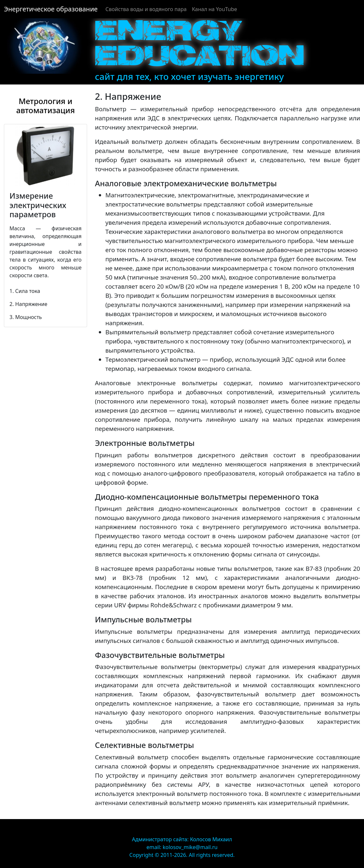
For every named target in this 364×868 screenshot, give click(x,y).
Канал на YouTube (214, 9)
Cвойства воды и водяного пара (146, 9)
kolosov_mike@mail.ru (190, 847)
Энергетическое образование (51, 9)
